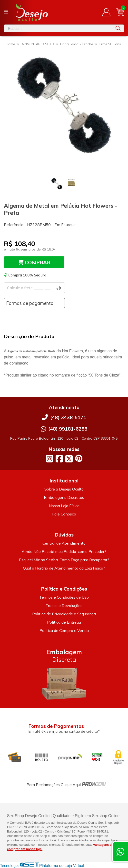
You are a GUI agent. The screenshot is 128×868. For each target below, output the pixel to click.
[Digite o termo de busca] (58, 28)
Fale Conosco (64, 514)
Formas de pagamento (30, 303)
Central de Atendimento (64, 543)
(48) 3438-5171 (68, 417)
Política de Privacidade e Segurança (64, 614)
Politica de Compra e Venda (64, 630)
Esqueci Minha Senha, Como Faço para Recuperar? (64, 560)
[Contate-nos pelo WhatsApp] (120, 852)
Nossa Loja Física (64, 506)
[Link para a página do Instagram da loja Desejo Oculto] (49, 459)
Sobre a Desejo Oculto (64, 489)
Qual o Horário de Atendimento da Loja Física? (64, 568)
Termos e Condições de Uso (64, 597)
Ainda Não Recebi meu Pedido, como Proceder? (64, 551)
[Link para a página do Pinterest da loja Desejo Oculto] (79, 458)
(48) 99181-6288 (68, 429)
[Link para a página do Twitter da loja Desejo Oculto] (69, 459)
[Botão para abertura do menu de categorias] (6, 12)
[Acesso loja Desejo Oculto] (106, 12)
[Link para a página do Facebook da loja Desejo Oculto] (59, 459)
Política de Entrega (64, 622)
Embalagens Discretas (64, 497)
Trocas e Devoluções (64, 605)
